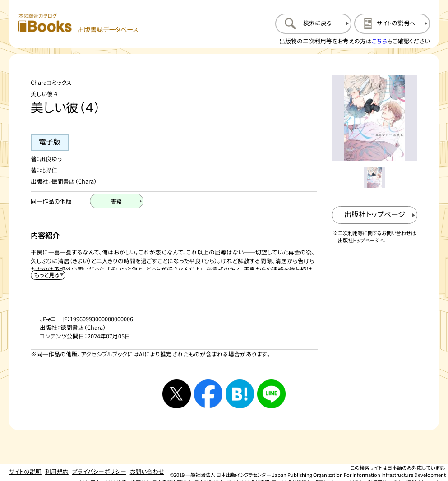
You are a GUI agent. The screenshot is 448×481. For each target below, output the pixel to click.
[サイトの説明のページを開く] (392, 23)
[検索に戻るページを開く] (313, 23)
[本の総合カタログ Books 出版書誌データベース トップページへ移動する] (78, 23)
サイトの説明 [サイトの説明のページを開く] (25, 471)
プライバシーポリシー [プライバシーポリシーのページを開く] (99, 471)
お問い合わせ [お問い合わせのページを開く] (147, 471)
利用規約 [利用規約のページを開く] (57, 471)
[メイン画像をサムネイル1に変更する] (374, 177)
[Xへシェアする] (177, 394)
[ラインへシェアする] (272, 394)
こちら (379, 41)
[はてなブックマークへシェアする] (240, 394)
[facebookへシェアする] (208, 394)
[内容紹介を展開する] (48, 275)
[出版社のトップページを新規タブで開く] (375, 215)
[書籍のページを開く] (117, 201)
